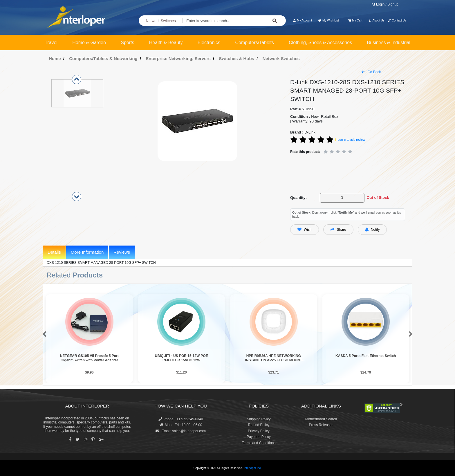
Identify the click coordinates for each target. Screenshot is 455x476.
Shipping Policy (259, 419)
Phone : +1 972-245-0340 (181, 419)
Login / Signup (385, 4)
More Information (87, 252)
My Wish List (328, 20)
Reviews (122, 252)
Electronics (209, 43)
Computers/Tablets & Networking (103, 58)
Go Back (371, 72)
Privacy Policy (259, 431)
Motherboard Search (321, 419)
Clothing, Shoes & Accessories (320, 43)
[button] (43, 334)
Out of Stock (378, 198)
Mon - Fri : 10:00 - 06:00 (181, 425)
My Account (302, 20)
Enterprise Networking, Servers (178, 58)
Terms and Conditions (259, 443)
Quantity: (298, 198)
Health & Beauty (166, 43)
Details (54, 252)
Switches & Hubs (236, 58)
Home (55, 58)
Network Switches (161, 21)
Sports (127, 43)
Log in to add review (351, 140)
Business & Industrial (389, 43)
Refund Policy (259, 425)
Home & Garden (89, 43)
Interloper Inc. (253, 468)
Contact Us (397, 20)
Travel (51, 43)
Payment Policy (259, 437)
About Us (376, 20)
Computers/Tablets (254, 43)
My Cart (355, 20)
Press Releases (321, 425)
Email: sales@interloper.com (181, 431)
